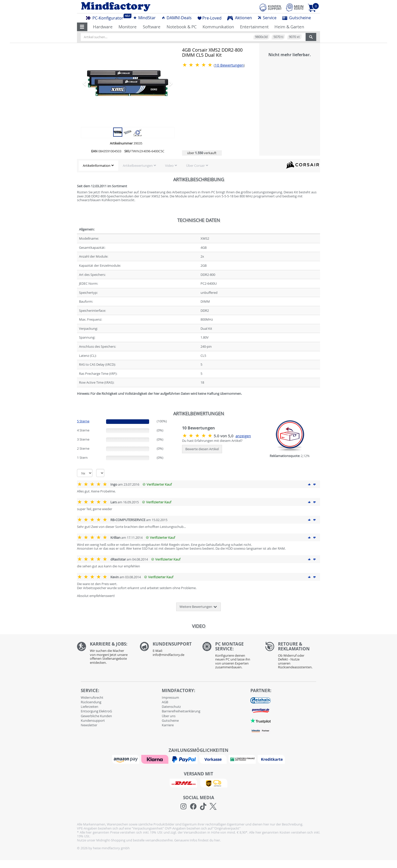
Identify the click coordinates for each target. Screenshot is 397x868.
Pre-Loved (210, 18)
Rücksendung (91, 702)
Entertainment (254, 27)
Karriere (168, 725)
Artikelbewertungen (138, 166)
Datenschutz (171, 707)
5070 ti (278, 37)
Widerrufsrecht (92, 697)
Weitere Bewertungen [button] (198, 607)
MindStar (144, 18)
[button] (82, 27)
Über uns (169, 716)
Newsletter (89, 725)
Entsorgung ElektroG (96, 711)
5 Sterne (83, 421)
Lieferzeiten (90, 707)
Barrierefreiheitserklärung (181, 711)
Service (267, 18)
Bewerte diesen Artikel (202, 449)
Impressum (170, 697)
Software (152, 27)
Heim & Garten (289, 27)
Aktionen (240, 18)
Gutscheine (297, 18)
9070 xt (294, 37)
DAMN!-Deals (176, 18)
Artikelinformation (97, 166)
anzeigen (243, 436)
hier (217, 840)
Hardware (103, 27)
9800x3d (261, 37)
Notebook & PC (182, 27)
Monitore (128, 27)
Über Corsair (195, 166)
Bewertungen (229, 65)
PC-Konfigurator (106, 17)
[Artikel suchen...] (193, 37)
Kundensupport (93, 720)
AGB (165, 702)
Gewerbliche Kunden (96, 716)
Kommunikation (218, 27)
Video (169, 166)
